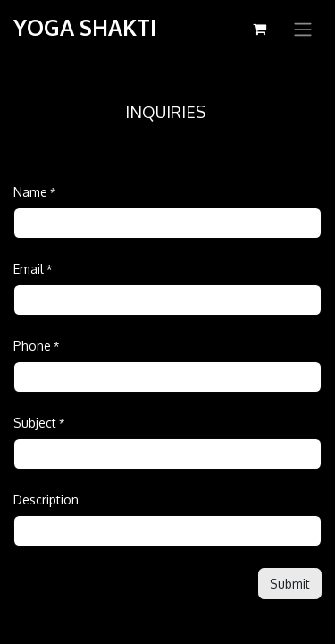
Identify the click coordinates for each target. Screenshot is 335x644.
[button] (290, 584)
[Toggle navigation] (303, 29)
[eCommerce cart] (259, 29)
